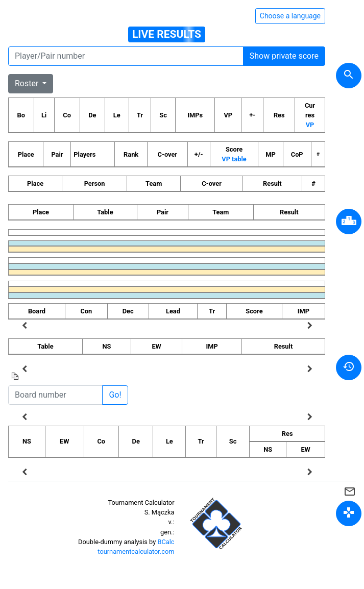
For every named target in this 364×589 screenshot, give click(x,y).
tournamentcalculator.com (136, 551)
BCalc (166, 542)
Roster (28, 83)
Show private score (284, 56)
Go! (115, 395)
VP (310, 125)
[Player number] (126, 56)
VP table (234, 159)
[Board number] (55, 395)
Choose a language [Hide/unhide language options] (290, 16)
